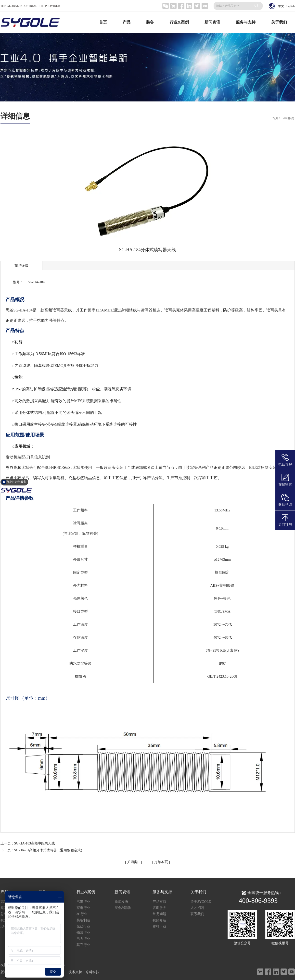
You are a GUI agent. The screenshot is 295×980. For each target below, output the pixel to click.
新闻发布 (121, 902)
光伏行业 (83, 926)
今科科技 (92, 972)
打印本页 (161, 862)
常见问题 (159, 914)
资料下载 (159, 926)
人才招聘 (197, 908)
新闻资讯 (212, 22)
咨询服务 (159, 908)
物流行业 (83, 933)
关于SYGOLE (201, 902)
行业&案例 (179, 22)
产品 (127, 22)
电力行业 (83, 939)
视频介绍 (159, 920)
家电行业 (83, 908)
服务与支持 (246, 22)
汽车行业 (83, 902)
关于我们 (279, 22)
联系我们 (197, 914)
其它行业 (83, 945)
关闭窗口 (134, 862)
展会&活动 (123, 908)
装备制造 (83, 920)
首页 (103, 22)
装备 (150, 22)
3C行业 (82, 914)
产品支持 (159, 902)
